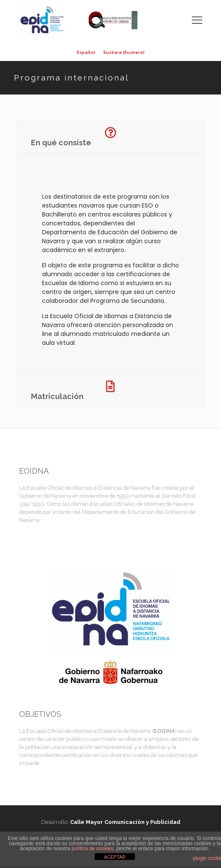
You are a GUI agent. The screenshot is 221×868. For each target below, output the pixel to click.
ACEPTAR (115, 857)
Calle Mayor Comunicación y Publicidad (125, 822)
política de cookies (93, 849)
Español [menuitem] (86, 53)
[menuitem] (86, 53)
